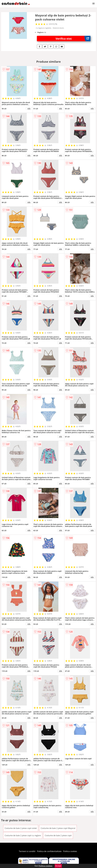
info (29, 108)
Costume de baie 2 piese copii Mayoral (58, 828)
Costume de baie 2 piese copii (58, 835)
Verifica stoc (73, 39)
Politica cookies (70, 851)
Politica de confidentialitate (49, 851)
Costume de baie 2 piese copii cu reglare (23, 835)
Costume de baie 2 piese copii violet (21, 828)
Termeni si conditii (27, 851)
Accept (58, 866)
